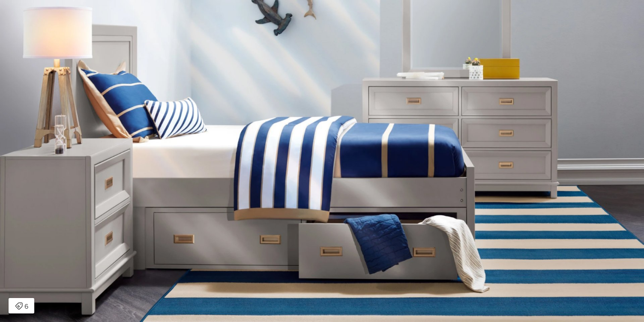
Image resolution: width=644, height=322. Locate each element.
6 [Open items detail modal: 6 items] (22, 307)
